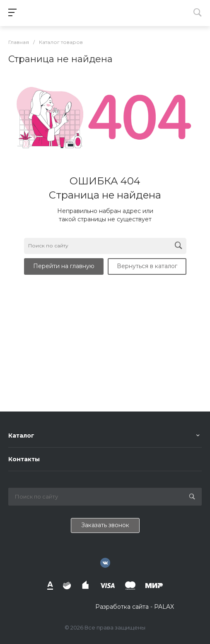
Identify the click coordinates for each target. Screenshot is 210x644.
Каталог (21, 436)
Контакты (24, 459)
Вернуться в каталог (147, 266)
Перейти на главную (64, 266)
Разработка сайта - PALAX (135, 607)
